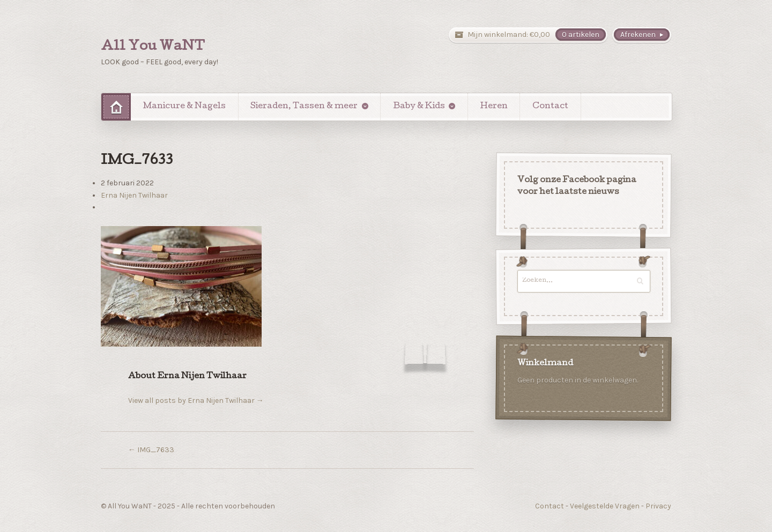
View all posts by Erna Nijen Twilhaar (196, 400)
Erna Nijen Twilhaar (134, 195)
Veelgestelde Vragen (605, 506)
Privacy (658, 506)
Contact (550, 107)
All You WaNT (153, 47)
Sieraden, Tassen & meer (304, 107)
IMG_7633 (151, 450)
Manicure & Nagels (184, 107)
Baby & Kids (419, 107)
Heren (494, 107)
